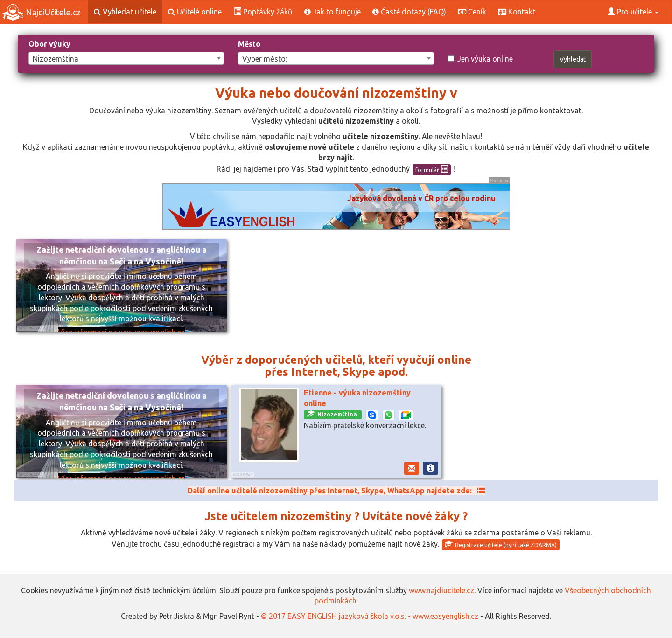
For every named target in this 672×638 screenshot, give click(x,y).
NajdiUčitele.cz (42, 12)
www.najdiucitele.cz (441, 590)
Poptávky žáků (263, 12)
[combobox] (126, 58)
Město (249, 44)
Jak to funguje (332, 12)
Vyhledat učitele (125, 12)
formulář (432, 169)
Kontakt (517, 12)
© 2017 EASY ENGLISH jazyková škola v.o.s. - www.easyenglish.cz (370, 616)
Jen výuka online (480, 59)
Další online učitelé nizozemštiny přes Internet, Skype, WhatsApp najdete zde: (336, 491)
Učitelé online (195, 12)
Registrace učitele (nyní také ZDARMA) (501, 544)
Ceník (472, 12)
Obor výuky (49, 44)
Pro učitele (633, 12)
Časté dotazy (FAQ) (409, 12)
